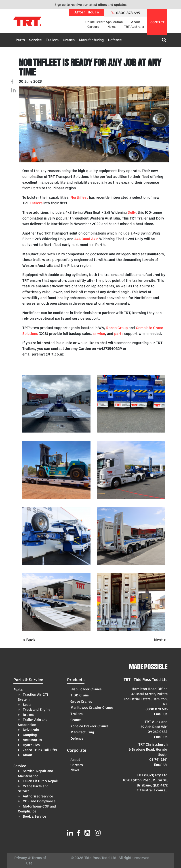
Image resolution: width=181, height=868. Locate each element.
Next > (160, 640)
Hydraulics (31, 745)
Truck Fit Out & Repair (40, 781)
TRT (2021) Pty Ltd (152, 775)
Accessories (32, 740)
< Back (29, 640)
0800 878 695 (157, 709)
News (112, 27)
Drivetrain (30, 730)
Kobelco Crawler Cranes (89, 726)
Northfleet (79, 197)
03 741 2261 (158, 759)
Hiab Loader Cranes (86, 689)
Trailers (52, 40)
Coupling (29, 735)
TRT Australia (134, 27)
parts (119, 334)
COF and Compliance (39, 801)
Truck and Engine (36, 710)
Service (35, 40)
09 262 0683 (158, 732)
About (136, 22)
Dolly (132, 212)
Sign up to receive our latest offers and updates (90, 5)
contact (157, 22)
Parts (20, 40)
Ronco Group (117, 328)
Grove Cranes (81, 701)
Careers (93, 27)
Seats (27, 705)
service (99, 334)
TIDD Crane (80, 695)
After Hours (87, 13)
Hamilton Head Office (150, 689)
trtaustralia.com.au (152, 790)
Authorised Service (37, 796)
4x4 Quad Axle (86, 239)
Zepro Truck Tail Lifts (39, 750)
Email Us (161, 714)
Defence (115, 40)
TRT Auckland (156, 722)
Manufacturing (91, 40)
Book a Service (34, 816)
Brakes (28, 715)
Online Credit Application (104, 22)
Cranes (69, 40)
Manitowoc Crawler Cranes (92, 708)
